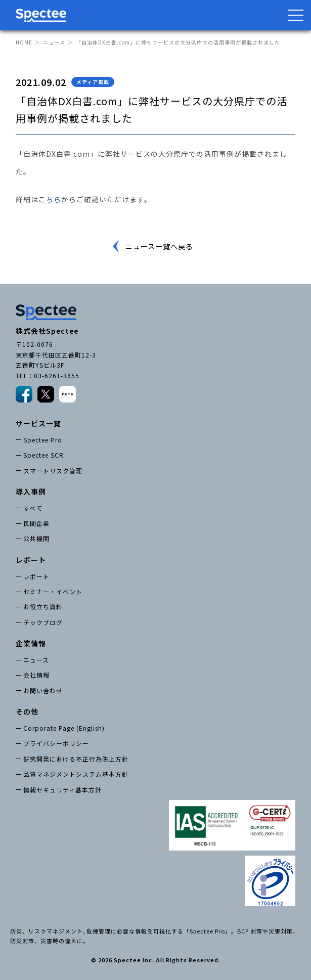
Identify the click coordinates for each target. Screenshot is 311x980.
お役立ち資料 (43, 607)
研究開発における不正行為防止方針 (76, 759)
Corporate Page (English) (64, 728)
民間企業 (36, 523)
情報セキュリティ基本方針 (62, 790)
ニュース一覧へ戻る (159, 246)
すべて (33, 508)
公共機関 (36, 538)
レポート (36, 576)
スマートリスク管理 (53, 471)
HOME (24, 42)
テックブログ (43, 622)
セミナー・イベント (53, 591)
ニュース (54, 42)
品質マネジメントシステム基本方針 (76, 774)
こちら (50, 199)
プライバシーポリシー (56, 743)
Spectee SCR (43, 455)
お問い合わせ (43, 691)
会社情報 (36, 675)
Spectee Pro (43, 440)
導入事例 (31, 492)
